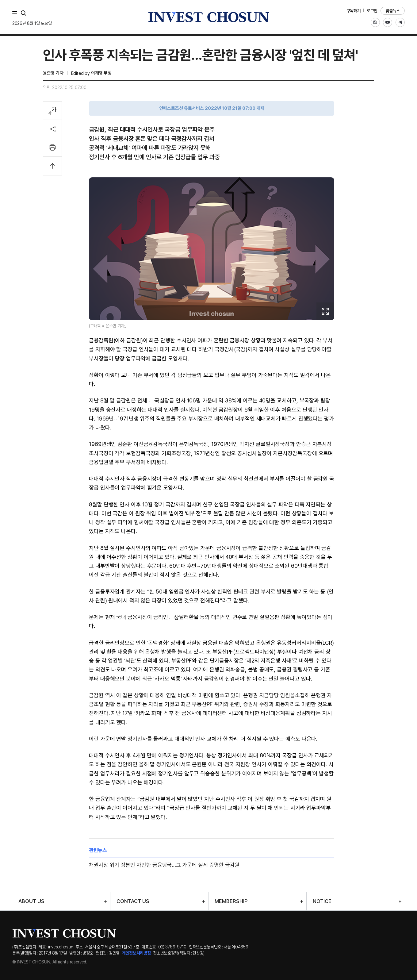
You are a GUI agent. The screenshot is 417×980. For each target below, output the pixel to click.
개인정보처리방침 (136, 953)
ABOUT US (31, 901)
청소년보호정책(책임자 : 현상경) (179, 953)
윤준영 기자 (53, 73)
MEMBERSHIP (231, 901)
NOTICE (322, 901)
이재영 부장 (101, 73)
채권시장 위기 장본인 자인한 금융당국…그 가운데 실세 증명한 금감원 (164, 865)
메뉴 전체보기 (16, 13)
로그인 (372, 11)
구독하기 (354, 11)
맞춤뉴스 (393, 11)
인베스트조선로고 (208, 17)
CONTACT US (133, 901)
